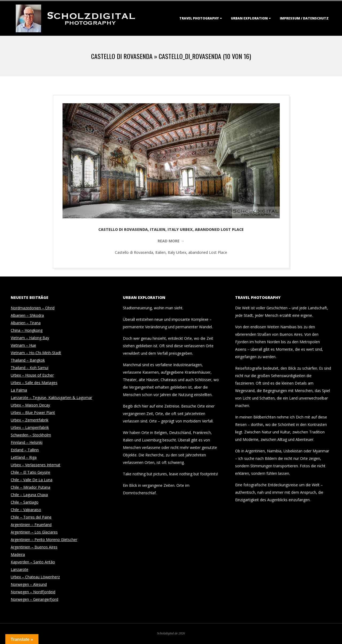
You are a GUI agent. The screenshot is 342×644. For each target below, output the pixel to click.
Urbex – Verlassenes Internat (36, 465)
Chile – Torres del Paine (31, 517)
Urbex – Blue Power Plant (33, 412)
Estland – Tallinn (25, 450)
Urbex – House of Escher (32, 375)
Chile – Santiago (25, 502)
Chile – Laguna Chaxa (29, 495)
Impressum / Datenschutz (304, 18)
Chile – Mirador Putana (30, 487)
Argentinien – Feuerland (31, 525)
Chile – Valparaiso (26, 510)
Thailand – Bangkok (28, 360)
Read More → (171, 241)
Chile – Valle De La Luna (32, 480)
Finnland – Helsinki (27, 442)
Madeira (18, 554)
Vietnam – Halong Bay (30, 338)
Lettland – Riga (24, 457)
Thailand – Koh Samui (30, 368)
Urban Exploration (249, 18)
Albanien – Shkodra (27, 315)
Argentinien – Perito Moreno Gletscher (44, 540)
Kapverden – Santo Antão (33, 562)
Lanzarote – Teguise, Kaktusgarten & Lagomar (51, 398)
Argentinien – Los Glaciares (34, 532)
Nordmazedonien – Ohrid (33, 308)
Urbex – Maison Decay (30, 405)
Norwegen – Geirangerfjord (34, 599)
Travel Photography (199, 18)
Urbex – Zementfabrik (30, 420)
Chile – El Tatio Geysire (30, 472)
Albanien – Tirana (26, 323)
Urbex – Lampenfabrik (30, 427)
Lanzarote (20, 569)
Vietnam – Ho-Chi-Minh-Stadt (36, 353)
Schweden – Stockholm (31, 435)
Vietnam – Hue (23, 345)
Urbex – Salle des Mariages (34, 383)
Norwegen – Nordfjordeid (33, 592)
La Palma (19, 390)
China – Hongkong (27, 330)
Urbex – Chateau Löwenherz (35, 577)
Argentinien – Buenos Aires (34, 547)
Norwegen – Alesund (29, 584)
